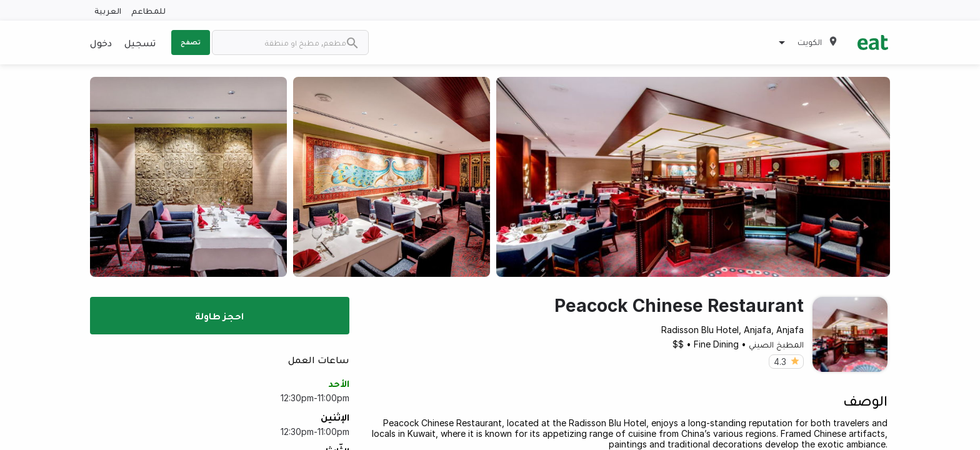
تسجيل (140, 42)
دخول (101, 42)
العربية (108, 10)
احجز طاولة (219, 316)
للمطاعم (148, 10)
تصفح (191, 42)
